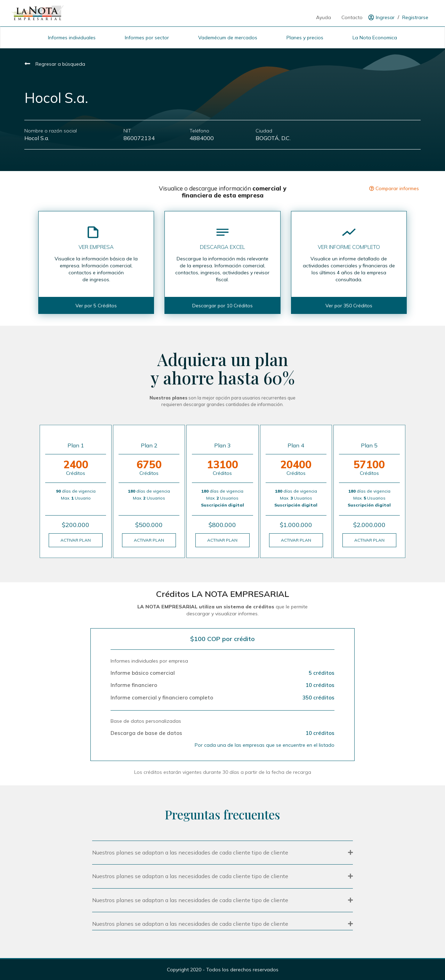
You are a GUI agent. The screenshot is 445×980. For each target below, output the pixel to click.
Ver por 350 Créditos (349, 306)
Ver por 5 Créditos (96, 306)
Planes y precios (305, 38)
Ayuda (323, 17)
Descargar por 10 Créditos (222, 306)
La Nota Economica (375, 38)
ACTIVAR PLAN (76, 540)
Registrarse (415, 17)
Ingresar (385, 17)
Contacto (352, 17)
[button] (222, 853)
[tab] (222, 852)
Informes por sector (147, 38)
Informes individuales (72, 38)
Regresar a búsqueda (55, 64)
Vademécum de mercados (228, 38)
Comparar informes (394, 188)
